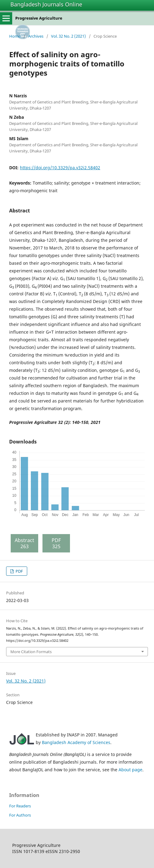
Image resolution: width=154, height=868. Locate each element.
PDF (19, 571)
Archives (36, 36)
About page (130, 770)
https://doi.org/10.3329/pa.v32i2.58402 (60, 168)
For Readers (20, 806)
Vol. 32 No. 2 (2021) (68, 36)
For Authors (20, 815)
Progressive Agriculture (39, 18)
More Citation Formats (31, 652)
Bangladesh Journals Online (46, 4)
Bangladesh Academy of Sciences (76, 742)
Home (15, 36)
